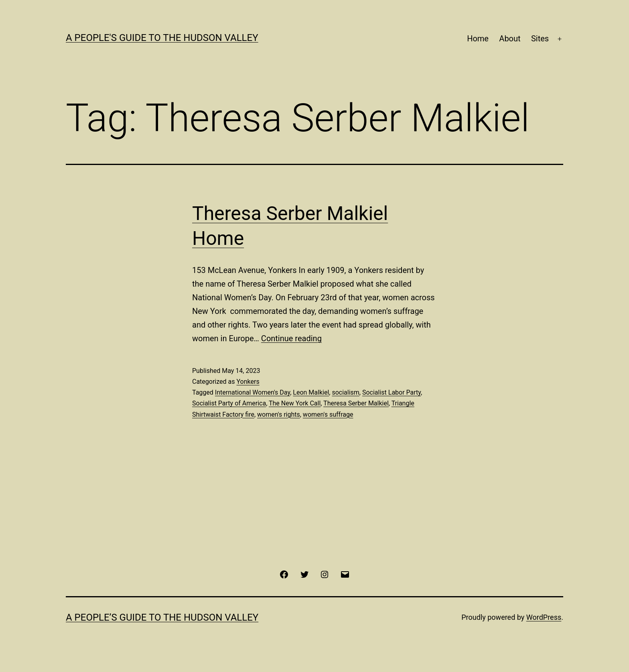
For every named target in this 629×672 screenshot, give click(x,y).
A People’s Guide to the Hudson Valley (162, 617)
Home (478, 39)
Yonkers (248, 382)
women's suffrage (328, 414)
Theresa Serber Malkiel (356, 403)
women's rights (279, 414)
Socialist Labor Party (392, 392)
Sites (540, 39)
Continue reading (291, 338)
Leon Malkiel (311, 392)
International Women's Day (253, 392)
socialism (345, 392)
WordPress (544, 617)
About (510, 39)
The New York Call (295, 403)
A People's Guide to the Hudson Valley (162, 38)
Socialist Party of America (229, 403)
